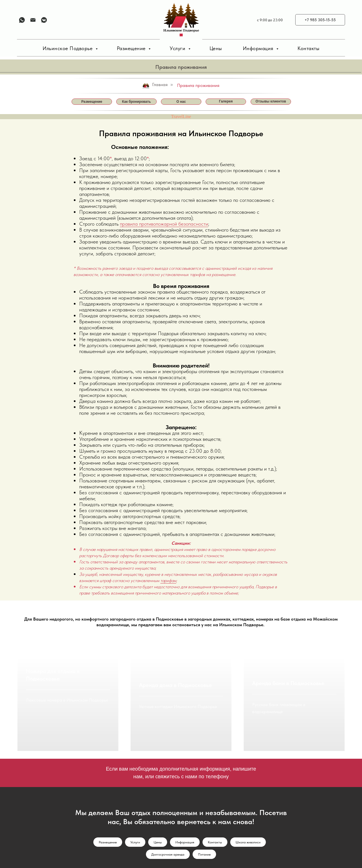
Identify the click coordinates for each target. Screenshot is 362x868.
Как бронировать (137, 102)
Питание (204, 823)
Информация (259, 48)
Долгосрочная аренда (168, 823)
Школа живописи (248, 811)
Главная (155, 85)
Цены (216, 48)
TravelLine (181, 116)
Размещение (132, 48)
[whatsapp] (22, 20)
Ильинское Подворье (68, 48)
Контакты (308, 48)
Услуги (178, 48)
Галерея (226, 101)
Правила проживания (198, 85)
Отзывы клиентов (271, 101)
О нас (181, 102)
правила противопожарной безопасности (164, 224)
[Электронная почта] (33, 20)
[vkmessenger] (44, 20)
